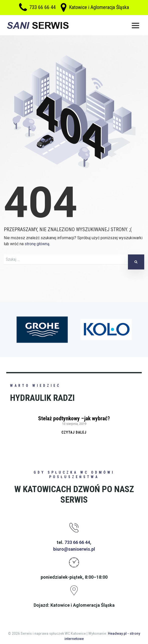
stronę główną (37, 244)
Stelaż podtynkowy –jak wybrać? (74, 418)
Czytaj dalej (74, 432)
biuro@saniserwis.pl (74, 549)
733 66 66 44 (43, 7)
